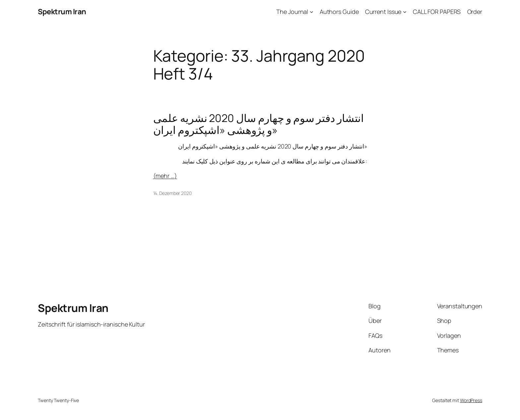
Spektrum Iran (62, 12)
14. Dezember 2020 (172, 193)
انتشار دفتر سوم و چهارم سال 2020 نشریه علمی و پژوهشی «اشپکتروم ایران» (259, 124)
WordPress (471, 400)
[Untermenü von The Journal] (312, 12)
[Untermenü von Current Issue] (405, 12)
